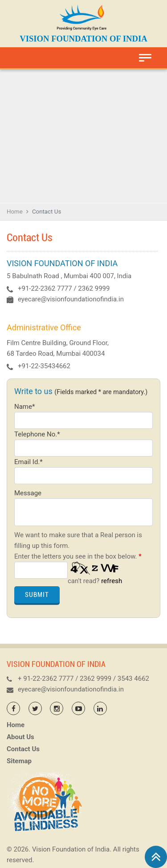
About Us (20, 737)
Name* (24, 407)
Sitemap (19, 761)
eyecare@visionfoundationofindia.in (71, 299)
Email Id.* (29, 462)
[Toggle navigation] (145, 58)
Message (28, 493)
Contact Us (23, 749)
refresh (112, 581)
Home (15, 212)
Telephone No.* (37, 434)
